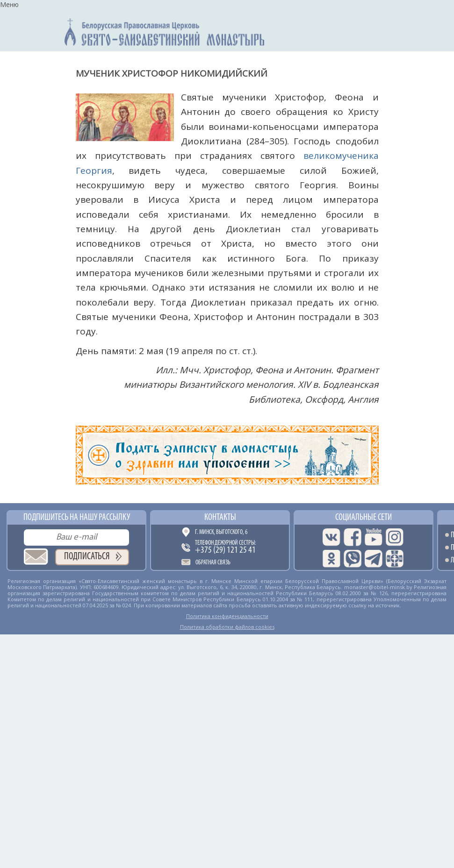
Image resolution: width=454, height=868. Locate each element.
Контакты (220, 518)
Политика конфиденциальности (227, 616)
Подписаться (87, 557)
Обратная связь (213, 563)
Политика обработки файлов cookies (227, 627)
